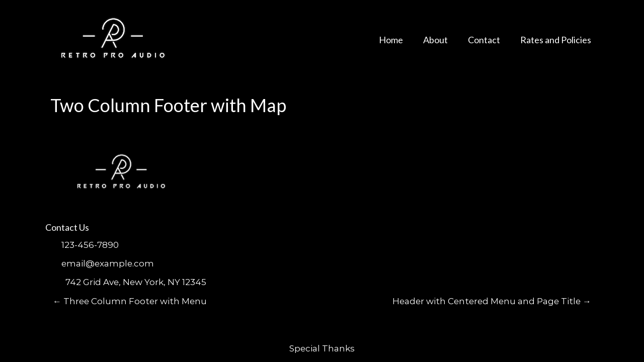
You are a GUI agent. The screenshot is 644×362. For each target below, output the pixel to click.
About (435, 40)
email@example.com (108, 263)
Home (391, 40)
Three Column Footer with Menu (130, 301)
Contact (484, 40)
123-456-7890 (90, 245)
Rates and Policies (556, 40)
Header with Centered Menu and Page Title (492, 301)
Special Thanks (322, 348)
